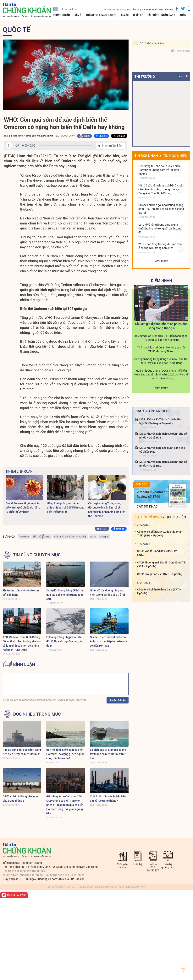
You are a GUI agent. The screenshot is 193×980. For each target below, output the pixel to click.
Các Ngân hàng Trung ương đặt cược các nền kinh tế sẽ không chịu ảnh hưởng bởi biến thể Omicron (107, 510)
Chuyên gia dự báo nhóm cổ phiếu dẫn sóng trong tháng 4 (161, 326)
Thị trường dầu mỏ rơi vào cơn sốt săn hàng (21, 592)
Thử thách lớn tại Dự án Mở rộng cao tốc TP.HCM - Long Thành (161, 349)
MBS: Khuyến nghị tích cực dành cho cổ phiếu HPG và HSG (163, 464)
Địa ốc (125, 15)
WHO (48, 536)
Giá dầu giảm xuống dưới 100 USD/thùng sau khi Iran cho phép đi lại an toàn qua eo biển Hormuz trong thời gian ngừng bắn (65, 805)
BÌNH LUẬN (24, 664)
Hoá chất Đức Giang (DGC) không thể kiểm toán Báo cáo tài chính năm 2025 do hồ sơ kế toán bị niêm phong (161, 374)
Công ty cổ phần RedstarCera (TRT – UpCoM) (159, 591)
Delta (93, 536)
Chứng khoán (61, 15)
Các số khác (147, 506)
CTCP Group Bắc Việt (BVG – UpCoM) (160, 574)
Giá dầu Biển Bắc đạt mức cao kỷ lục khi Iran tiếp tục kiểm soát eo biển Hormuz (109, 641)
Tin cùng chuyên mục (37, 555)
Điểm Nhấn (161, 280)
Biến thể (37, 536)
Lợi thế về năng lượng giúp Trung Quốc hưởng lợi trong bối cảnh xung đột (160, 228)
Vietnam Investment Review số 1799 (152, 494)
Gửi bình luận (118, 700)
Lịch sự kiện (176, 517)
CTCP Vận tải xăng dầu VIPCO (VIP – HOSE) (160, 553)
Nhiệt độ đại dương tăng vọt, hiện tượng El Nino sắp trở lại (107, 592)
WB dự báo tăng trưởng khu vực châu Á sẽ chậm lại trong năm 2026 (160, 246)
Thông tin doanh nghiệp (101, 15)
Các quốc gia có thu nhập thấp (70, 536)
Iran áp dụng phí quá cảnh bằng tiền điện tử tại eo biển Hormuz (22, 752)
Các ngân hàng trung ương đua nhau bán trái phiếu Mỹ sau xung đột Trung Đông (161, 361)
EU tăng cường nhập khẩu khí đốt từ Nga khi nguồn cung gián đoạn (65, 641)
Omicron (24, 536)
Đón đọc (141, 484)
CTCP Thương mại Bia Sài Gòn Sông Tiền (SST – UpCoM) (162, 564)
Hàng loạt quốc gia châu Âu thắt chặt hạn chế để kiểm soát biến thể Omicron (65, 507)
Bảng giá (183, 76)
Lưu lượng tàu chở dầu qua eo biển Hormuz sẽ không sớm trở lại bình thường (159, 170)
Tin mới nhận (146, 156)
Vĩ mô (78, 15)
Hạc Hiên (18, 136)
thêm (183, 15)
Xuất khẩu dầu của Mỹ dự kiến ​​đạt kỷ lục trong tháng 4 (108, 798)
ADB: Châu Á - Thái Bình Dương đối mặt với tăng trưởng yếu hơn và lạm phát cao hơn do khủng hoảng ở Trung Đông (22, 643)
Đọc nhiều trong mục (37, 714)
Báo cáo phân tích (152, 411)
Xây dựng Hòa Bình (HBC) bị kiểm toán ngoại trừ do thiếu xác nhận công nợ (161, 338)
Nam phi (104, 536)
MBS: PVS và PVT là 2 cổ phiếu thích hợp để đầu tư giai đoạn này (161, 421)
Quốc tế (138, 15)
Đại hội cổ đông (149, 517)
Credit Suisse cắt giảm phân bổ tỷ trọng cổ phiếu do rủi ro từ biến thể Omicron (23, 507)
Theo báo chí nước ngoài (39, 136)
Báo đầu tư (133, 10)
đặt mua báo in (65, 9)
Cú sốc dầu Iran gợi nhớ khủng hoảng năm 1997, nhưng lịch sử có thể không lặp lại (161, 209)
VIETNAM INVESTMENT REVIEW (157, 10)
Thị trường (145, 76)
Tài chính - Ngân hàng (161, 15)
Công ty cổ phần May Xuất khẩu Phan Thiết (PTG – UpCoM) (160, 533)
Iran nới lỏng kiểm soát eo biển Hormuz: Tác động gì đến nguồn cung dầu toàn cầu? (65, 754)
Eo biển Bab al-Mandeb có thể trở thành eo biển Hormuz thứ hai (108, 754)
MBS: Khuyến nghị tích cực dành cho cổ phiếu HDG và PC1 (163, 436)
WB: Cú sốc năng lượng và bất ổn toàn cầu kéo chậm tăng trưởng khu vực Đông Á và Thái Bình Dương (161, 189)
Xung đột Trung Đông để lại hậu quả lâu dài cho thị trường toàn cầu (65, 595)
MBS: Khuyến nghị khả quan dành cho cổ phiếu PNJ (162, 450)
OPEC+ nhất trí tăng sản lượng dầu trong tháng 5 (21, 798)
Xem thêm (161, 261)
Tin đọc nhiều (175, 156)
